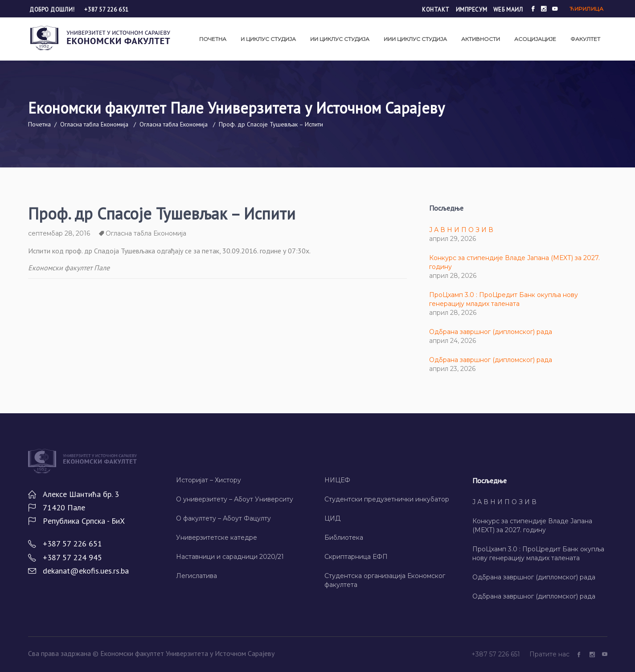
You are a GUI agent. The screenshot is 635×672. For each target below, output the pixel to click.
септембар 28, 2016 (59, 233)
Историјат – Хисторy (209, 480)
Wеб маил (508, 10)
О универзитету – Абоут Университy (235, 499)
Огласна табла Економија (94, 124)
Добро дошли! (53, 10)
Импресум (471, 10)
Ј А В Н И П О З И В (461, 230)
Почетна (39, 124)
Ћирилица (586, 9)
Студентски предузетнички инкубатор (387, 499)
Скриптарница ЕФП (356, 557)
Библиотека (344, 538)
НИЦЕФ (337, 480)
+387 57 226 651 (106, 10)
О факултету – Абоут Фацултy (223, 518)
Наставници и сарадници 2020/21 (230, 557)
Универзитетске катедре (217, 538)
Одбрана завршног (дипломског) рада (491, 332)
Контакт (436, 10)
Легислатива (197, 576)
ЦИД (332, 518)
